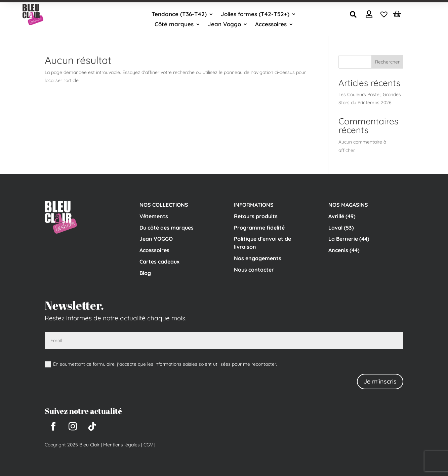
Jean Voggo (224, 25)
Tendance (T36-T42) (179, 15)
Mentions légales (121, 445)
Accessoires (271, 25)
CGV (148, 445)
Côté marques (174, 25)
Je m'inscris (380, 381)
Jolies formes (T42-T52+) (255, 15)
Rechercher (387, 62)
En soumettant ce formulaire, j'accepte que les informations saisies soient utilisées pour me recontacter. (161, 364)
